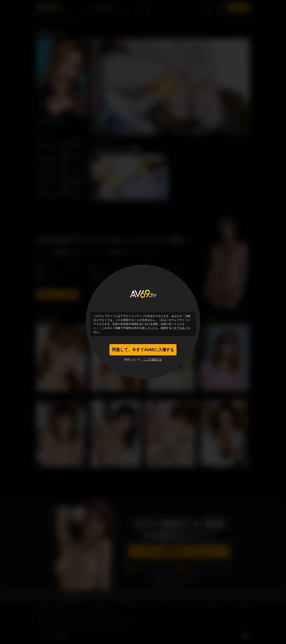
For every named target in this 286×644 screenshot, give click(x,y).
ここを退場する (152, 360)
